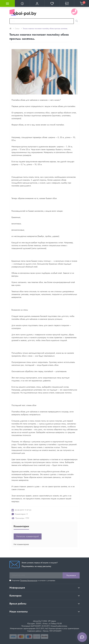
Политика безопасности (29, 581)
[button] (37, 3)
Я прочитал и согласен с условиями (33, 581)
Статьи (17, 29)
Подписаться (71, 575)
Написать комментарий (28, 536)
